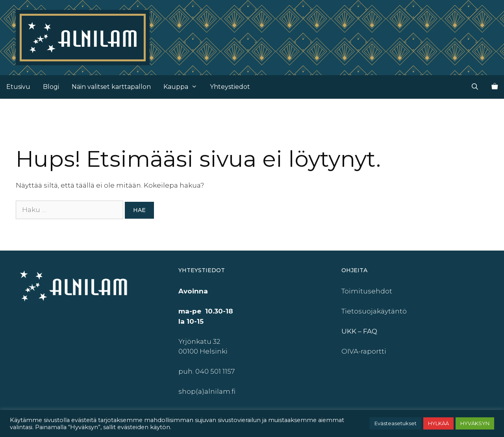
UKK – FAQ (359, 331)
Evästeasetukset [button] (396, 423)
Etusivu (18, 87)
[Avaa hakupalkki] (475, 87)
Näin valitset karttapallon (111, 87)
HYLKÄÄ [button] (438, 423)
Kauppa (183, 87)
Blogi (51, 87)
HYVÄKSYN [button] (475, 423)
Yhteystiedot (230, 87)
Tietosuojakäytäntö (374, 311)
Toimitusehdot (367, 291)
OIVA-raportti (364, 351)
